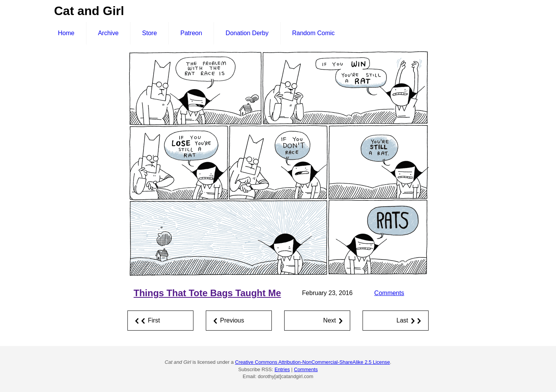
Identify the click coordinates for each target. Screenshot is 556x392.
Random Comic (314, 33)
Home (66, 33)
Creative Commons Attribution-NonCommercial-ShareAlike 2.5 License (313, 362)
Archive (108, 33)
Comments (389, 293)
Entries (282, 369)
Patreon (191, 33)
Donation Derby (247, 33)
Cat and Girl (89, 11)
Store (149, 33)
